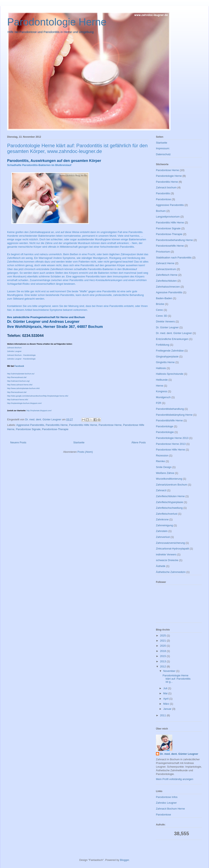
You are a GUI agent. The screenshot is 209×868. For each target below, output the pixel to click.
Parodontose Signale (28, 429)
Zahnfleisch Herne (167, 275)
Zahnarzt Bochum (14, 348)
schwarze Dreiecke (167, 560)
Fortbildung (163, 345)
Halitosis (161, 368)
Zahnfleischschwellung (169, 508)
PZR (159, 403)
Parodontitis (163, 193)
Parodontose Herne (110, 425)
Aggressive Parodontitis (30, 425)
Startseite (79, 442)
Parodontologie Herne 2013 (172, 438)
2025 (163, 636)
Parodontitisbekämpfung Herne (174, 415)
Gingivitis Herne (165, 362)
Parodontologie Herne (57, 22)
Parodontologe (165, 426)
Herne (160, 386)
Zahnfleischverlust (167, 514)
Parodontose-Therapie (55, 429)
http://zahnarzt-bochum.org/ (18, 381)
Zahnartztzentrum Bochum (172, 485)
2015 (163, 656)
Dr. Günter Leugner (167, 327)
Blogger (125, 860)
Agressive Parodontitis (169, 292)
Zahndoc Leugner (14, 351)
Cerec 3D (162, 316)
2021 (163, 641)
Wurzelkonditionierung (169, 479)
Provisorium (163, 252)
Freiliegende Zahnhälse (170, 351)
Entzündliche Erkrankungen (172, 339)
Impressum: (163, 148)
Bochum (161, 211)
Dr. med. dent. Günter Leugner (174, 333)
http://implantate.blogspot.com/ (39, 411)
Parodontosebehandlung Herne (174, 240)
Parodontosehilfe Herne (170, 246)
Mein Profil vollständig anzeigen (175, 779)
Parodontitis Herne (57, 425)
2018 (163, 651)
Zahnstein (162, 531)
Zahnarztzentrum (166, 269)
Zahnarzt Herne (165, 263)
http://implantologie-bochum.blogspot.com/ (24, 403)
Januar (168, 709)
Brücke (160, 304)
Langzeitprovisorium (168, 217)
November (170, 671)
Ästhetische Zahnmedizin (171, 572)
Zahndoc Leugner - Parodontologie (21, 359)
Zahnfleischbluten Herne (170, 496)
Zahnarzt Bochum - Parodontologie (21, 355)
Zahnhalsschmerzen (168, 287)
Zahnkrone (162, 519)
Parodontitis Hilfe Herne (83, 425)
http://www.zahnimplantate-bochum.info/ (23, 388)
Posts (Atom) (85, 452)
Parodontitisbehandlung (170, 409)
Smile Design (164, 467)
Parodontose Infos (167, 797)
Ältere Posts (139, 442)
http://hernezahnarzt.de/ (17, 377)
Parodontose (163, 199)
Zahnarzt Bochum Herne (170, 809)
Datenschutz (163, 154)
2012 (163, 666)
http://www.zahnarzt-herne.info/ (20, 385)
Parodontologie (165, 432)
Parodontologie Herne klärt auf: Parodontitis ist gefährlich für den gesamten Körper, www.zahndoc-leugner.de (77, 148)
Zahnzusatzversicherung (170, 543)
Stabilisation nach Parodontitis (174, 258)
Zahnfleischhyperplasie (170, 502)
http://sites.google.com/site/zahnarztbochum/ (25, 396)
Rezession (162, 455)
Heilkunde (162, 380)
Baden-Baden (164, 298)
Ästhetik (161, 566)
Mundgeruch (163, 397)
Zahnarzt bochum (166, 187)
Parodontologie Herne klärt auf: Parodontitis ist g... (176, 679)
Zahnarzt (161, 490)
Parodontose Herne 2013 (171, 444)
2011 (163, 715)
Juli (166, 688)
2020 (163, 646)
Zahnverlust (163, 537)
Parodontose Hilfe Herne (170, 450)
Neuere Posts (18, 442)
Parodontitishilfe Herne (169, 420)
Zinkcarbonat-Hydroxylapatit (172, 549)
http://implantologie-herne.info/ (56, 396)
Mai (166, 693)
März (167, 704)
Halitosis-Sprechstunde (170, 374)
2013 (163, 661)
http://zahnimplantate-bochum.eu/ (21, 374)
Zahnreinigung (164, 525)
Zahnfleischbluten (166, 281)
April (166, 699)
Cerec (160, 310)
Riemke (160, 461)
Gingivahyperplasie (167, 357)
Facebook (19, 366)
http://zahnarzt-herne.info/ (18, 400)
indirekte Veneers (166, 554)
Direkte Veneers (165, 321)
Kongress (162, 391)
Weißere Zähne (165, 473)
